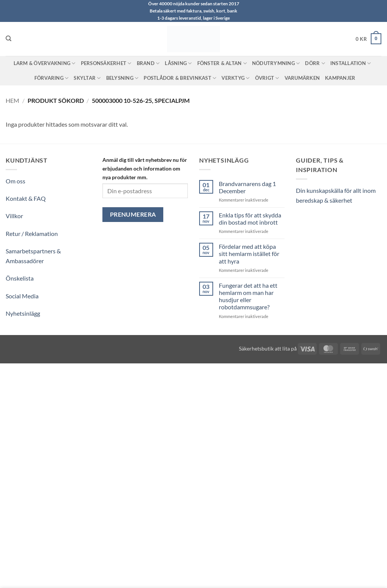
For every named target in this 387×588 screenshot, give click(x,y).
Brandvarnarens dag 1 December (247, 187)
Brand (148, 63)
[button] (368, 39)
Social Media (22, 296)
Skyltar (87, 78)
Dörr (315, 63)
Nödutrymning (276, 63)
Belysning (122, 78)
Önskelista (20, 278)
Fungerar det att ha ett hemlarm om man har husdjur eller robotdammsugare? (248, 296)
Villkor (14, 216)
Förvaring (52, 78)
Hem (12, 100)
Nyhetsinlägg (23, 313)
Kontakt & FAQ (26, 198)
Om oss (15, 181)
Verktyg (235, 78)
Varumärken (302, 78)
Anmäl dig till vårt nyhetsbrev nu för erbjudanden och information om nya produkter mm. (145, 168)
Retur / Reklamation (32, 233)
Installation (351, 63)
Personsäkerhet (106, 63)
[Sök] (9, 39)
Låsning (178, 63)
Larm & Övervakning (45, 63)
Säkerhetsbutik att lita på (268, 348)
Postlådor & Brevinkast (180, 78)
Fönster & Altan (222, 63)
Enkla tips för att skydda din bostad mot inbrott (250, 219)
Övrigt (267, 78)
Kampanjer (340, 78)
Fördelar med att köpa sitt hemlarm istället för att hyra (249, 254)
